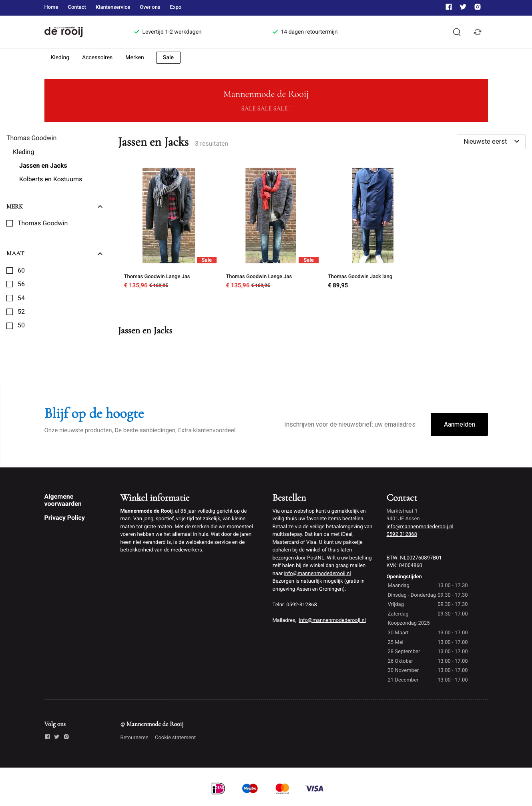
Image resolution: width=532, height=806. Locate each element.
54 (21, 298)
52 (21, 312)
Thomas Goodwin (43, 223)
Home (51, 7)
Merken (135, 58)
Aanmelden (460, 424)
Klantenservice (113, 7)
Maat (54, 253)
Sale (168, 58)
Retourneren (135, 738)
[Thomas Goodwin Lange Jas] (169, 230)
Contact (77, 7)
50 (21, 325)
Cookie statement (175, 738)
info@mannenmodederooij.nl (317, 574)
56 (21, 284)
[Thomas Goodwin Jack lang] (373, 230)
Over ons (150, 7)
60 (21, 271)
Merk (54, 207)
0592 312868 (402, 534)
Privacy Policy (65, 518)
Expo (176, 7)
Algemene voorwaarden (63, 500)
